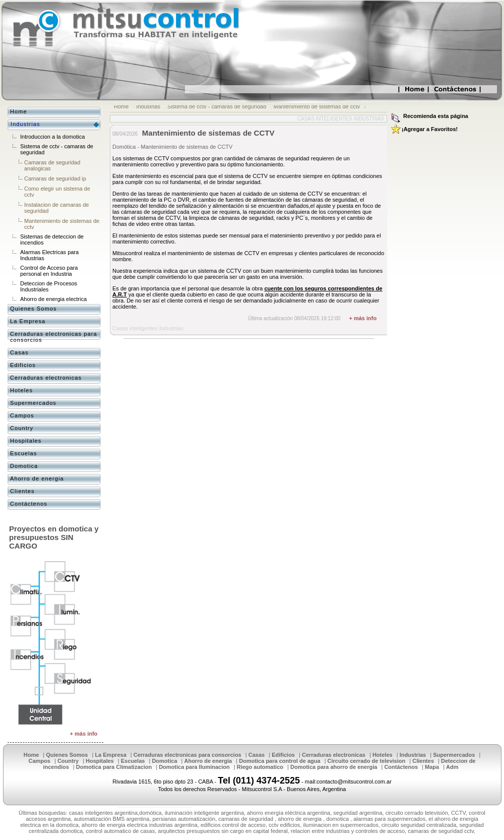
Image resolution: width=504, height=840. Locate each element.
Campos (22, 415)
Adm (452, 767)
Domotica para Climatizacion (114, 767)
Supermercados (33, 403)
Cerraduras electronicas (46, 378)
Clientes (22, 491)
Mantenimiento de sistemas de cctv (317, 106)
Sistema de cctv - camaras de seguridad (217, 106)
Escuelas (23, 453)
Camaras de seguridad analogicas (52, 165)
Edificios (23, 365)
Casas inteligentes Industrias (341, 119)
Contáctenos (29, 504)
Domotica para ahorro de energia (334, 767)
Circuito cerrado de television (367, 761)
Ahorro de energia (37, 478)
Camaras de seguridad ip (55, 178)
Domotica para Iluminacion (194, 767)
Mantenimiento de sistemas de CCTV (208, 133)
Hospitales (26, 441)
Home (121, 106)
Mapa (432, 767)
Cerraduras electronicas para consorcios (54, 337)
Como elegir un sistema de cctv (57, 192)
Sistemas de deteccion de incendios (52, 239)
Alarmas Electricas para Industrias (49, 255)
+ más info (363, 318)
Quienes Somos (34, 309)
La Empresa (28, 321)
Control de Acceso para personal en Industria (49, 271)
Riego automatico (260, 767)
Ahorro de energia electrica (53, 299)
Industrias (148, 106)
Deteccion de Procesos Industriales (49, 286)
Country (22, 428)
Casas (19, 352)
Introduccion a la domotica (52, 137)
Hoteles (21, 390)
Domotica (24, 466)
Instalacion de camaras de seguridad (56, 208)
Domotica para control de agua (279, 761)
